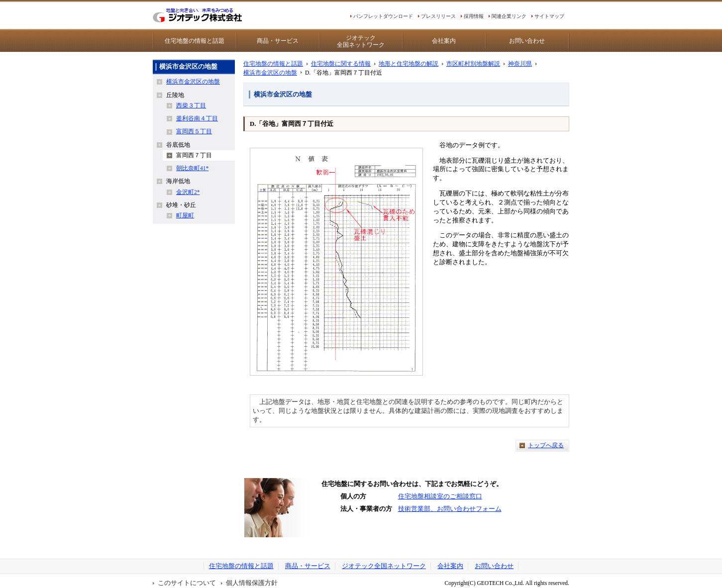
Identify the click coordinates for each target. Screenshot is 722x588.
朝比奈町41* (192, 168)
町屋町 (185, 215)
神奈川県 (520, 64)
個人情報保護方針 (252, 583)
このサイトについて (187, 583)
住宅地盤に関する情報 (341, 64)
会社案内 (444, 41)
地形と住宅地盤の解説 (409, 64)
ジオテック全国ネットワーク (361, 41)
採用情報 (474, 16)
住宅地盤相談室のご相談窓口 (440, 496)
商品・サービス (278, 41)
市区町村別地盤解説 (473, 64)
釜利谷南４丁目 (197, 118)
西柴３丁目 (191, 105)
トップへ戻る (546, 445)
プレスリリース (438, 16)
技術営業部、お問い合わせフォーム (450, 509)
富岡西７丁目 (194, 155)
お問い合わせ (527, 41)
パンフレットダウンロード (383, 16)
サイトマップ (549, 16)
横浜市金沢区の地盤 (270, 73)
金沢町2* (188, 192)
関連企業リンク (509, 16)
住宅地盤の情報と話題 (195, 41)
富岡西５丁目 (194, 131)
